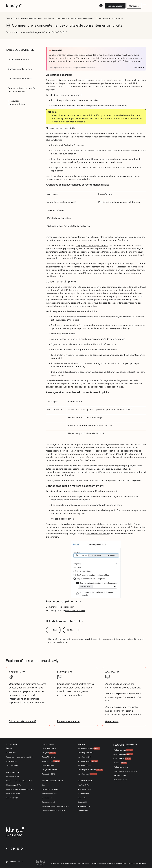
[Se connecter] (101, 6)
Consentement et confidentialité (109, 18)
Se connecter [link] (112, 721)
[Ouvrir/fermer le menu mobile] (145, 6)
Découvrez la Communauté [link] (23, 721)
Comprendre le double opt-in (60, 607)
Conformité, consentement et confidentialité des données (69, 18)
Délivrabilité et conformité (31, 18)
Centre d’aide (11, 18)
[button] (96, 570)
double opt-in (67, 519)
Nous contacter (115, 6)
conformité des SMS (75, 610)
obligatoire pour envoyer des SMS (92, 245)
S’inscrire (134, 6)
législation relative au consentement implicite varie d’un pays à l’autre (82, 380)
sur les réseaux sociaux (98, 534)
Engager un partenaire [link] (68, 721)
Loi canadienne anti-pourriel (131, 252)
